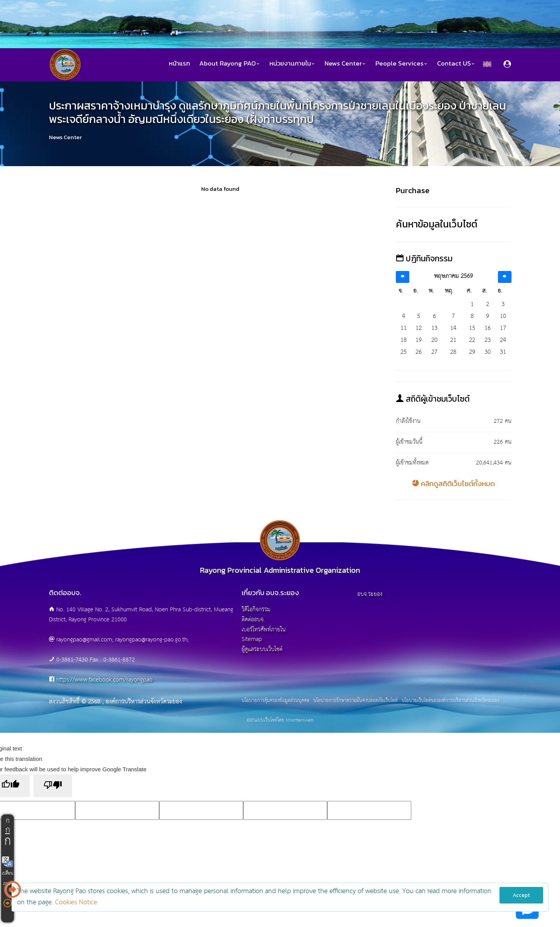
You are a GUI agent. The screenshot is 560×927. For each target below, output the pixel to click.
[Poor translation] (53, 786)
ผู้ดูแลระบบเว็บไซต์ (262, 649)
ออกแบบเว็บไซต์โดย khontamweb (280, 720)
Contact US (456, 63)
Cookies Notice (76, 903)
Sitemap (252, 639)
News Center (345, 63)
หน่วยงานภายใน (292, 63)
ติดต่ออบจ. (253, 620)
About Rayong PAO (230, 63)
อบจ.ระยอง (370, 594)
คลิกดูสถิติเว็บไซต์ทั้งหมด (453, 484)
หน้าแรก (179, 63)
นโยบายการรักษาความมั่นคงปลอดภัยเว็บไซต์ (356, 701)
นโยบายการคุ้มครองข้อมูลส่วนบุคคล (276, 701)
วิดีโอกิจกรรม (256, 610)
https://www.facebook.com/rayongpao (104, 680)
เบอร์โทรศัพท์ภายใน (264, 630)
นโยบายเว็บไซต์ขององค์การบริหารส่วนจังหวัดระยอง (450, 701)
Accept (521, 895)
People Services (402, 63)
